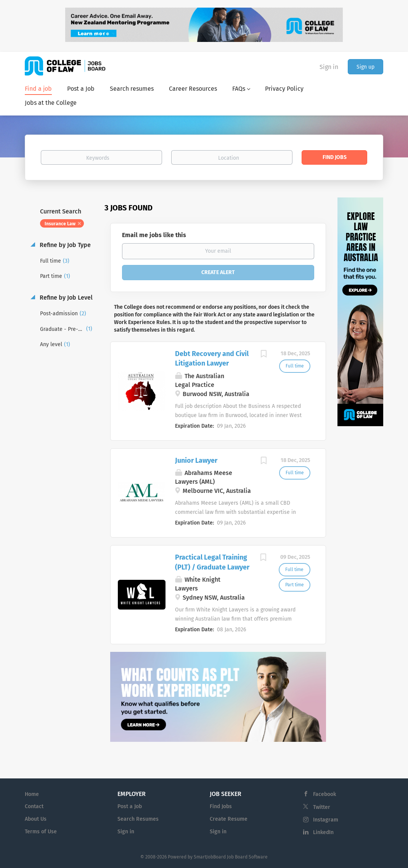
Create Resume (229, 819)
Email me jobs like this (154, 235)
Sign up (365, 67)
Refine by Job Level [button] (65, 298)
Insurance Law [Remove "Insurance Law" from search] (60, 224)
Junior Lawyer (196, 460)
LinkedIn (323, 832)
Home (32, 794)
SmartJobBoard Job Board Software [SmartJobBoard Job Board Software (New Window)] (231, 857)
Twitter (322, 807)
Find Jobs (335, 157)
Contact (34, 806)
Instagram (326, 820)
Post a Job (130, 806)
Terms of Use (41, 832)
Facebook (324, 794)
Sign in (329, 67)
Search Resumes (138, 819)
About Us (36, 819)
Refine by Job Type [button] (64, 245)
